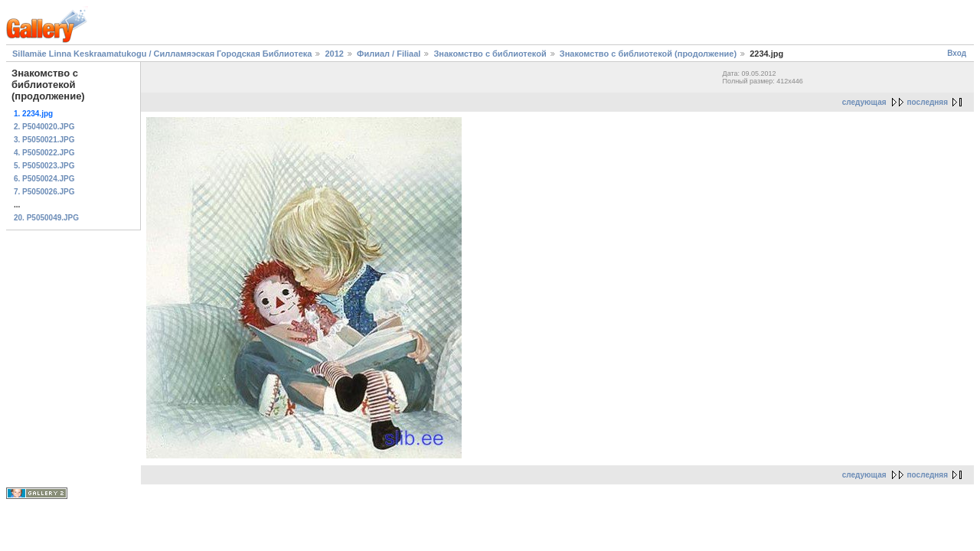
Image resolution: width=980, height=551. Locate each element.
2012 (334, 54)
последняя (928, 102)
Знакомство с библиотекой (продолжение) (648, 54)
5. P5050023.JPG (44, 166)
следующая (864, 102)
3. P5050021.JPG (44, 140)
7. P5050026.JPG (44, 192)
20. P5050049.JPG (46, 218)
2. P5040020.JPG (44, 127)
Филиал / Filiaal (389, 54)
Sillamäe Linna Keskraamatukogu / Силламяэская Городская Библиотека (162, 54)
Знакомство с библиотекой (490, 54)
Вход (957, 53)
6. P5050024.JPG (44, 179)
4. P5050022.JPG (44, 153)
